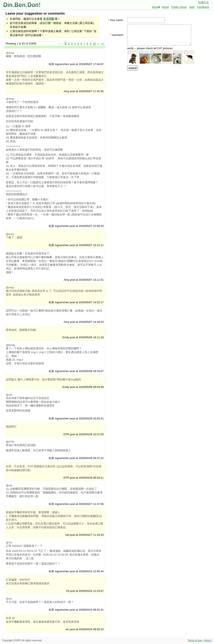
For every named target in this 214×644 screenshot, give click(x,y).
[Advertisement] (160, 97)
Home (165, 7)
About (207, 640)
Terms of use (195, 640)
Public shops (179, 7)
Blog (155, 7)
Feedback (203, 7)
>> (102, 43)
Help (192, 7)
